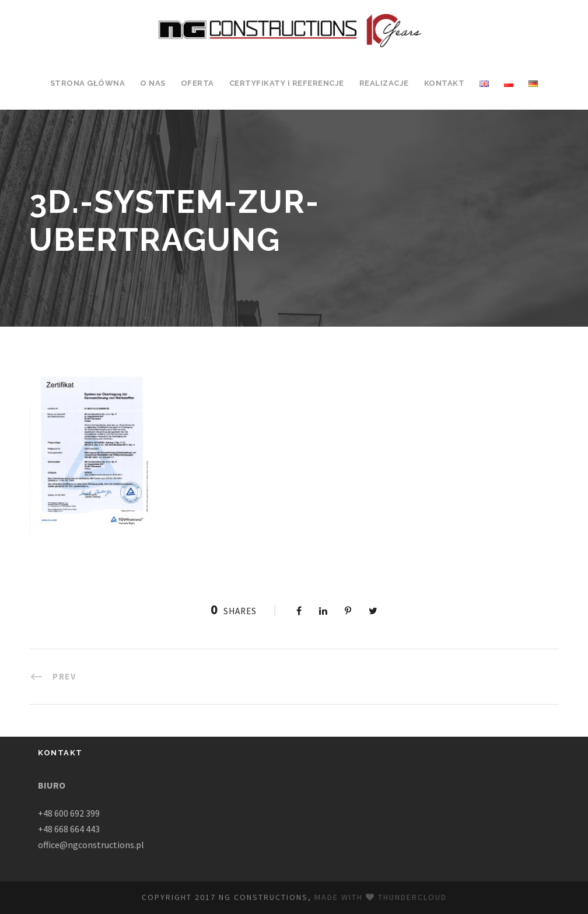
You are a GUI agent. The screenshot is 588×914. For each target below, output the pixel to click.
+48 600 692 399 (69, 813)
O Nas (153, 83)
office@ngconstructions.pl (91, 845)
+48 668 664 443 (69, 829)
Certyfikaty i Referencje (287, 83)
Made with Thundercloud (381, 897)
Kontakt (444, 83)
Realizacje (384, 83)
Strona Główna (88, 83)
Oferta (197, 83)
